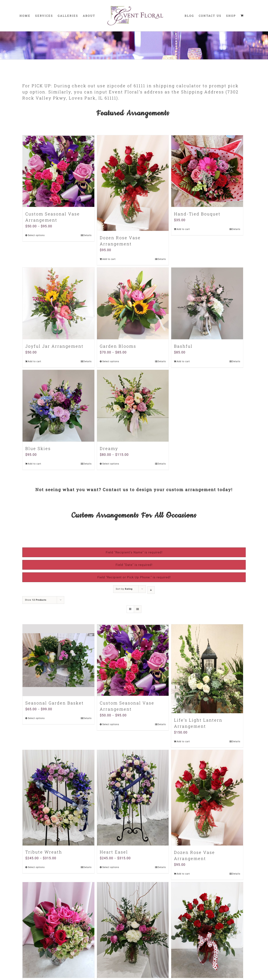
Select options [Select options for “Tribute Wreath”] (36, 868)
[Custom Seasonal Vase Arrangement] (58, 171)
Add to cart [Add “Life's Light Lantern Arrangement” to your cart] (183, 742)
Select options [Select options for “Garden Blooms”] (111, 361)
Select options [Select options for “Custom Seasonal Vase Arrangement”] (36, 235)
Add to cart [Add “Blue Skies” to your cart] (35, 464)
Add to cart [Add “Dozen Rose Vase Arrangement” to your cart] (109, 259)
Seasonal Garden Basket (55, 703)
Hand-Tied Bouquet (197, 214)
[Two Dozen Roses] (207, 930)
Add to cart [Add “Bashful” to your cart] (183, 361)
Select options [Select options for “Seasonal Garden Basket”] (36, 718)
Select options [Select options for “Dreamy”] (111, 464)
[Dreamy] (133, 406)
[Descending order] (151, 590)
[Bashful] (207, 303)
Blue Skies (38, 448)
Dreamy (109, 448)
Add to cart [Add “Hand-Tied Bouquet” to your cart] (183, 229)
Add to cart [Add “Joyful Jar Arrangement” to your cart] (35, 361)
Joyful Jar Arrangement (54, 346)
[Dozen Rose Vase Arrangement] (133, 183)
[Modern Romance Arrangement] (58, 930)
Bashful (183, 346)
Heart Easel (114, 852)
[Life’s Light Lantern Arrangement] (207, 669)
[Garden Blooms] (133, 303)
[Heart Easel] (133, 798)
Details (87, 235)
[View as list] (138, 609)
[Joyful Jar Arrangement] (58, 303)
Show (36, 600)
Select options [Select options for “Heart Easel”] (111, 868)
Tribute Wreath (44, 852)
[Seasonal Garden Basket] (58, 660)
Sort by (124, 589)
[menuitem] (25, 16)
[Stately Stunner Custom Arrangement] (133, 930)
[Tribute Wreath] (58, 798)
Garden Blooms (118, 346)
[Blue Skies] (58, 406)
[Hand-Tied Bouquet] (207, 171)
